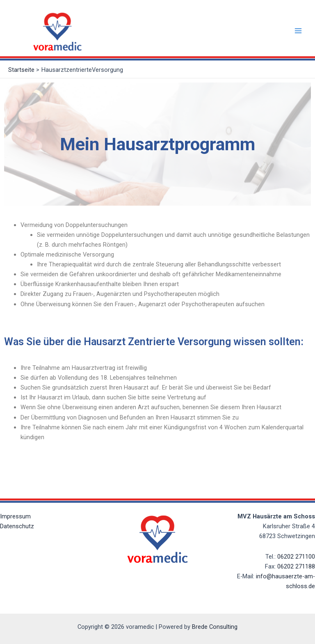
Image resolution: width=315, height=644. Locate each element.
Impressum (15, 516)
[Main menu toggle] (298, 31)
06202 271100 (296, 557)
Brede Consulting (215, 627)
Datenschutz (17, 526)
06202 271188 (296, 566)
